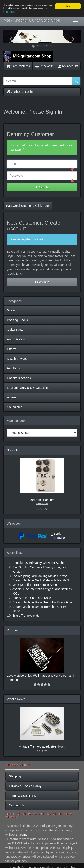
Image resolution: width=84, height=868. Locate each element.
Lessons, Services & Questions (28, 388)
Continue (42, 282)
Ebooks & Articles (19, 378)
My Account (68, 66)
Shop (18, 91)
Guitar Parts (15, 330)
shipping (22, 834)
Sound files (15, 407)
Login (29, 91)
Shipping (15, 776)
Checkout (44, 66)
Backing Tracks (17, 320)
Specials (13, 450)
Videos (12, 397)
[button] (9, 37)
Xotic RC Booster (42, 500)
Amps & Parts (16, 339)
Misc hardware (17, 359)
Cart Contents (18, 66)
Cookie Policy (9, 12)
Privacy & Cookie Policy (25, 786)
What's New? (16, 699)
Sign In (42, 187)
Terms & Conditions (22, 795)
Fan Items (14, 368)
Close (68, 6)
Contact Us (17, 805)
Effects (12, 349)
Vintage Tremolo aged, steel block (42, 746)
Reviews (13, 630)
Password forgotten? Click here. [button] (28, 205)
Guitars (12, 310)
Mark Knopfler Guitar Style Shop (32, 20)
